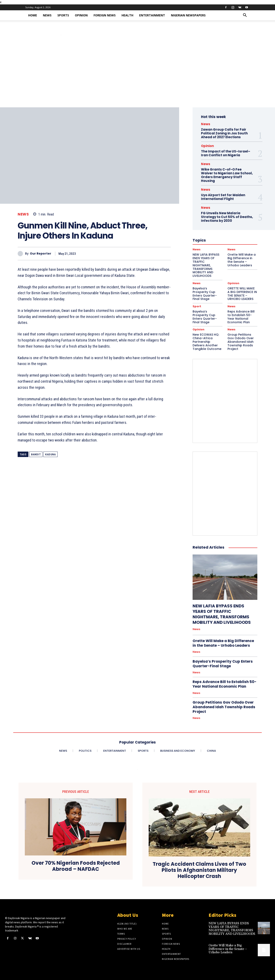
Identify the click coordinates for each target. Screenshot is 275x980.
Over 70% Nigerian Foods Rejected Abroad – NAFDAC (76, 866)
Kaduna (50, 454)
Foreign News (105, 15)
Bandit (36, 454)
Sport (197, 306)
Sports (63, 15)
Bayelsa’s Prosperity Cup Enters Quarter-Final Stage (205, 294)
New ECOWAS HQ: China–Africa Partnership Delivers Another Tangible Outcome (207, 342)
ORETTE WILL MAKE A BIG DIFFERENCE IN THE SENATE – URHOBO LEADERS (242, 294)
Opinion (81, 15)
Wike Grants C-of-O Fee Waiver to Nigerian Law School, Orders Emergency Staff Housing (227, 175)
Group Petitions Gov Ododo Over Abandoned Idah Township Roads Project (241, 342)
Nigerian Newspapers (188, 15)
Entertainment (152, 15)
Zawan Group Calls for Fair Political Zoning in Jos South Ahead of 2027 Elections (224, 133)
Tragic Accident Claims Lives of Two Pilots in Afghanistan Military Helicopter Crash (199, 870)
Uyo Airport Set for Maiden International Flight (223, 197)
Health (127, 15)
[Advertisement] (137, 76)
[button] (245, 16)
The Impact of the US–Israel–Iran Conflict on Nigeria (226, 153)
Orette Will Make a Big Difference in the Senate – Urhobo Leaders (223, 643)
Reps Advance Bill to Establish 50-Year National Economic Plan (241, 317)
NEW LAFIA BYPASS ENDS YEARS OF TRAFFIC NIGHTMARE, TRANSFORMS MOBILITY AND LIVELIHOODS (222, 614)
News (47, 15)
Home (33, 15)
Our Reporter (41, 254)
